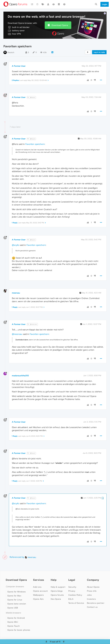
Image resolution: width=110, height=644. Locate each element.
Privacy (72, 585)
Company (93, 574)
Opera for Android (16, 612)
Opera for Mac (14, 590)
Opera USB (13, 602)
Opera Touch (13, 620)
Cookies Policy (75, 589)
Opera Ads (38, 593)
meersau (16, 287)
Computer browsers (15, 581)
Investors (91, 593)
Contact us (92, 601)
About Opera (93, 581)
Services (39, 574)
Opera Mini (13, 616)
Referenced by (17, 551)
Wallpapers (38, 589)
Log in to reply (99, 47)
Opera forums (57, 589)
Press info (92, 585)
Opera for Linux (15, 594)
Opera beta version (17, 598)
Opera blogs (57, 585)
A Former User (19, 60)
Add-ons (37, 581)
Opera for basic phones (19, 624)
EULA (71, 593)
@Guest (31, 92)
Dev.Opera (56, 593)
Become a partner (96, 597)
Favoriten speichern (35, 138)
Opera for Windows (16, 586)
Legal (72, 574)
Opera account (40, 585)
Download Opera (60, 19)
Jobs (89, 589)
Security (72, 581)
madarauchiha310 (20, 370)
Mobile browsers (13, 607)
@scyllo (16, 239)
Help (54, 574)
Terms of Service (76, 597)
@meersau (32, 319)
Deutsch (11, 47)
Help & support (58, 581)
